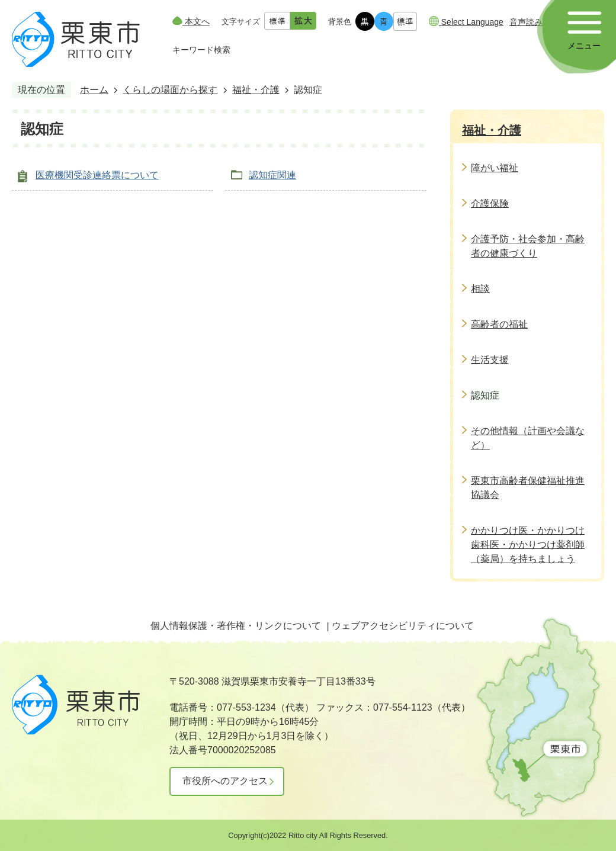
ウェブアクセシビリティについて (403, 626)
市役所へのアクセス (225, 781)
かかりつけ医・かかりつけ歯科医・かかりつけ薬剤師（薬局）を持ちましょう (528, 545)
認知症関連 (272, 175)
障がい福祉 (495, 168)
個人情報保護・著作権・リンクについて (236, 626)
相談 (480, 289)
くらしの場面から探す (170, 90)
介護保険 (490, 203)
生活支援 (490, 360)
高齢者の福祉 (499, 324)
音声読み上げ (534, 22)
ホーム (94, 90)
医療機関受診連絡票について (97, 175)
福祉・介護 (256, 90)
